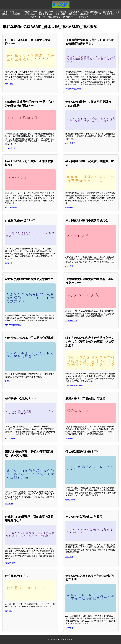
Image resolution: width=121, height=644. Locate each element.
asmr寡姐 (9, 84)
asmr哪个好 (70, 143)
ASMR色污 (25, 12)
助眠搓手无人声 (45, 14)
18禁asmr (9, 381)
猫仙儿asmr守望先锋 (74, 386)
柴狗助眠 (84, 14)
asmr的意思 (10, 439)
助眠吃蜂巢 (109, 14)
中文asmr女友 (71, 321)
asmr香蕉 (70, 266)
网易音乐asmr (69, 17)
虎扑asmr (49, 12)
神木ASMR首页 (10, 12)
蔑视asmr (9, 504)
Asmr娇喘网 (10, 563)
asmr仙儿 (9, 611)
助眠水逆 (9, 263)
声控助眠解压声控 (73, 89)
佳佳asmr (70, 207)
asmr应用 (70, 628)
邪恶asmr (73, 14)
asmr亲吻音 (61, 12)
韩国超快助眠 (54, 17)
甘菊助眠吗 (107, 12)
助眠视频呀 (15, 14)
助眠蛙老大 (75, 12)
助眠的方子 (96, 14)
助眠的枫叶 (60, 14)
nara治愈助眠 (11, 148)
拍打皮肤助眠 (29, 14)
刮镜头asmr (70, 500)
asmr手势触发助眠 (13, 325)
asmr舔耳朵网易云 (91, 12)
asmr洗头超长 (11, 207)
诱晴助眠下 (84, 17)
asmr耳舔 (37, 12)
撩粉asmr (70, 439)
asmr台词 (70, 557)
